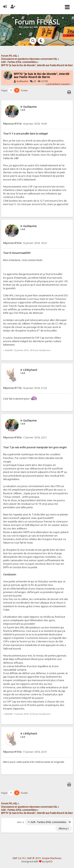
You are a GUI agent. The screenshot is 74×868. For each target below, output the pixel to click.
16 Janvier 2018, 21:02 (25, 388)
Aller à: (21, 822)
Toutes (24, 90)
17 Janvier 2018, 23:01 (25, 752)
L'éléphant (30, 370)
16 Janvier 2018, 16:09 (25, 124)
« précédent (53, 84)
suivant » (65, 84)
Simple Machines (52, 858)
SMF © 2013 (34, 858)
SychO (49, 861)
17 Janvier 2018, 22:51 (25, 437)
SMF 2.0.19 (18, 858)
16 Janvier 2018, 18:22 (25, 243)
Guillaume (22, 81)
